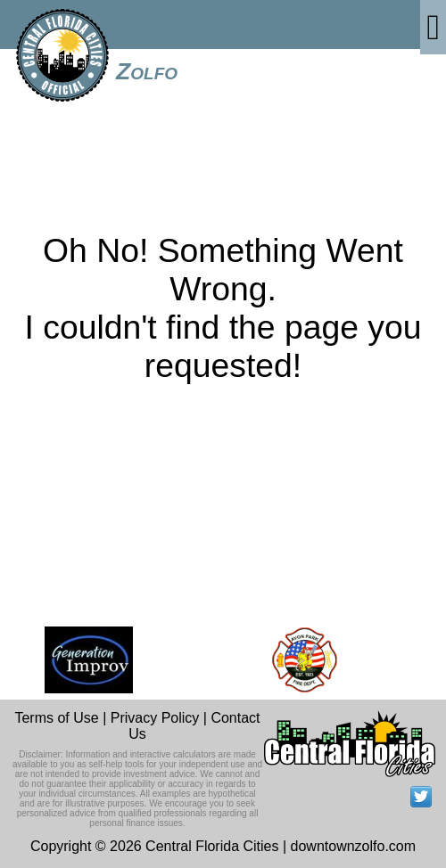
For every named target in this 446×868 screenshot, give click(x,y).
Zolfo (147, 71)
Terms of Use (56, 718)
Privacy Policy (155, 718)
